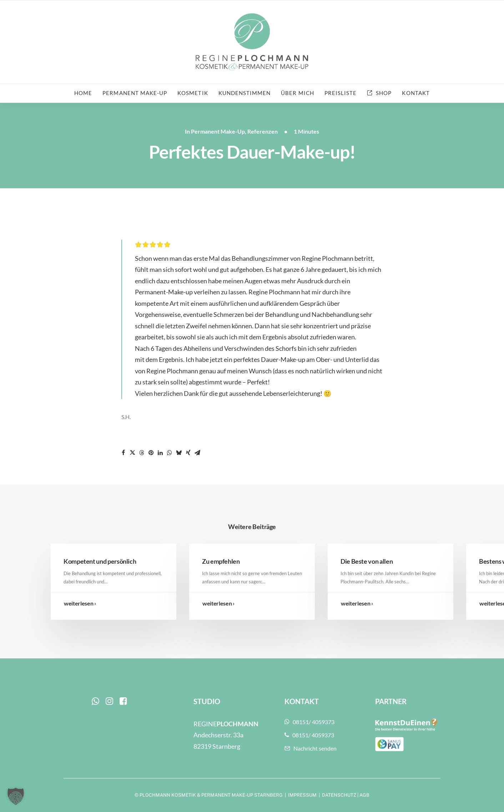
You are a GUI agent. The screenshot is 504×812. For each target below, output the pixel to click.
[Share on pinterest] (151, 453)
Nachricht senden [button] (311, 748)
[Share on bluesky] (179, 453)
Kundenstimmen (245, 93)
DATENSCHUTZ (339, 795)
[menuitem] (85, 93)
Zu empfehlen (221, 561)
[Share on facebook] (123, 453)
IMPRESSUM (302, 795)
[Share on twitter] (132, 453)
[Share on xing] (188, 453)
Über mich (297, 93)
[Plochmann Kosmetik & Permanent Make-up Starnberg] (252, 42)
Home (83, 93)
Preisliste (341, 93)
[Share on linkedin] (160, 453)
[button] (95, 703)
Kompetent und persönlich (100, 561)
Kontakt (416, 93)
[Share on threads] (142, 453)
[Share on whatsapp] (170, 453)
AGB (364, 795)
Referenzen (263, 131)
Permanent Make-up (135, 93)
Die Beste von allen (367, 561)
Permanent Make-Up (218, 131)
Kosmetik (193, 93)
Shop (384, 93)
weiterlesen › (80, 603)
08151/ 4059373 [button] (309, 722)
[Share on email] (197, 453)
